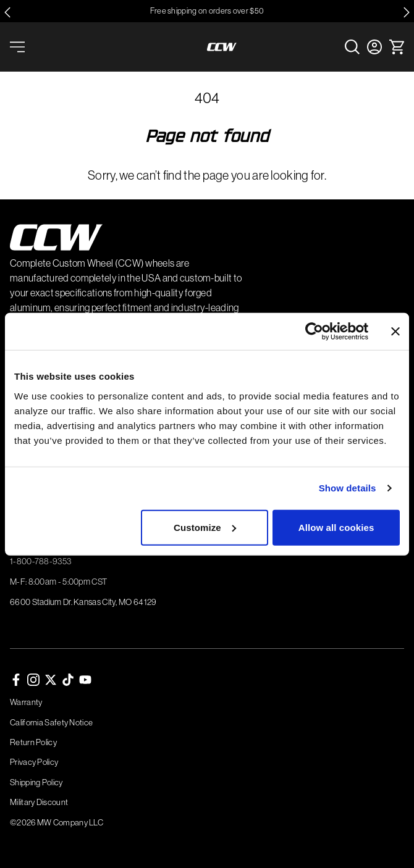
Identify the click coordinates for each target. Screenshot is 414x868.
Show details (348, 488)
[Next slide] (407, 12)
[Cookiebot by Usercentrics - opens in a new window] (314, 332)
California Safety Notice (51, 722)
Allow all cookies (336, 527)
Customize (205, 527)
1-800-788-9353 (40, 561)
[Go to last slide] (7, 12)
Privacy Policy (34, 762)
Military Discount (39, 802)
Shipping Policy (36, 782)
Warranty (26, 702)
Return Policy (33, 742)
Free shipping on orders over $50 (207, 10)
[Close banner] (395, 332)
